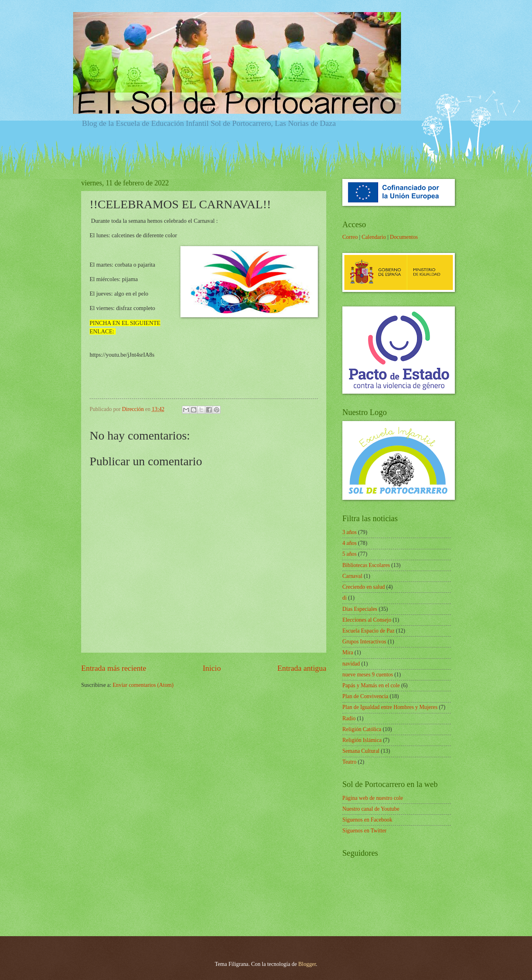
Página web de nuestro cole (373, 798)
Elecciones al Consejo (367, 620)
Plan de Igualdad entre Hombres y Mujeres (390, 707)
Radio (349, 718)
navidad (351, 664)
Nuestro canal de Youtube (371, 809)
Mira (348, 652)
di (345, 598)
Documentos (404, 237)
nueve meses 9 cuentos (368, 675)
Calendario (374, 237)
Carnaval (352, 576)
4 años (350, 543)
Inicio (212, 668)
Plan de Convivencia (365, 696)
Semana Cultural (361, 751)
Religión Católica (362, 729)
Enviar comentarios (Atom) (143, 685)
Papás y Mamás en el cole (371, 685)
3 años (350, 532)
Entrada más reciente (114, 668)
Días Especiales (360, 609)
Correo (350, 237)
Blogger (307, 964)
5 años (350, 554)
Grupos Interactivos (364, 642)
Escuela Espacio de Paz (368, 631)
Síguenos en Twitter (364, 831)
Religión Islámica (362, 740)
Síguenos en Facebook (367, 820)
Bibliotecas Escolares (366, 565)
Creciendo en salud (364, 587)
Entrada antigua (302, 668)
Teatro (349, 762)
